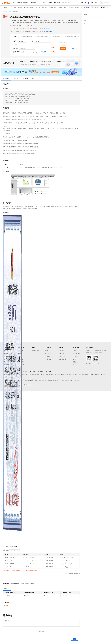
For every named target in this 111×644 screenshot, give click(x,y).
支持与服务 (57, 3)
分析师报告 (7, 365)
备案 (92, 3)
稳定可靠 (7, 359)
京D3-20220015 (75, 380)
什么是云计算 (8, 351)
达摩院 (91, 375)
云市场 (44, 3)
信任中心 (75, 365)
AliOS (63, 375)
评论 (34, 79)
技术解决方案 (35, 351)
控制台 (96, 3)
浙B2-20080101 (43, 380)
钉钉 (83, 375)
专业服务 (60, 7)
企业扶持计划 (63, 356)
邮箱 (85, 24)
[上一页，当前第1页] (72, 639)
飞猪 (52, 375)
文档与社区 (26, 3)
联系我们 (41, 371)
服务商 (85, 14)
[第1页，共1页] (75, 639)
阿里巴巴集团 (8, 375)
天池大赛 (48, 356)
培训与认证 (48, 359)
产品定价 (20, 359)
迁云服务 (75, 356)
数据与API (26, 7)
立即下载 (6, 606)
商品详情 (6, 79)
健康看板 (75, 362)
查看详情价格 (49, 32)
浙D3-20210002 (66, 380)
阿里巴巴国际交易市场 (34, 375)
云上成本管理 (22, 365)
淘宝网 (14, 375)
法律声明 (7, 371)
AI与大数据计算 (53, 7)
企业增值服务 (76, 354)
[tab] (7, 589)
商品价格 (16, 79)
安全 (65, 7)
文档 (47, 351)
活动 (15, 7)
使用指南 (25, 79)
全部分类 (4, 11)
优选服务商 (58, 61)
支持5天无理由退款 (46, 61)
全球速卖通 (24, 375)
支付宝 (87, 375)
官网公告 (75, 359)
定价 (39, 3)
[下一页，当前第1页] (77, 639)
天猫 (19, 375)
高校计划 (61, 354)
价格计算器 (21, 362)
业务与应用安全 (15, 11)
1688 (42, 375)
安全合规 (7, 362)
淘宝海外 (97, 375)
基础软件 (32, 7)
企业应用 (38, 7)
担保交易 (23, 61)
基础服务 (75, 351)
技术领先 (7, 356)
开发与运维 (70, 7)
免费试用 (20, 7)
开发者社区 (48, 354)
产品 (14, 3)
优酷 (79, 375)
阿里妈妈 (47, 375)
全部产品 (20, 351)
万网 (67, 375)
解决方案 (19, 3)
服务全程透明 (33, 61)
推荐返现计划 (63, 359)
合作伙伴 (50, 3)
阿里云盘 (103, 375)
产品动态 (20, 356)
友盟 (76, 375)
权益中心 (34, 3)
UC (73, 375)
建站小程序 (45, 7)
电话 (85, 21)
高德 (70, 375)
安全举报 (33, 371)
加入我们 (49, 371)
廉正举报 (25, 371)
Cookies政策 (16, 371)
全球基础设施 (8, 354)
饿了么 (6, 377)
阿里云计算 (57, 375)
